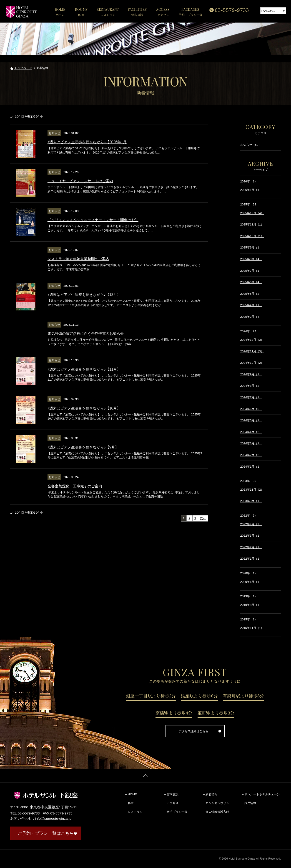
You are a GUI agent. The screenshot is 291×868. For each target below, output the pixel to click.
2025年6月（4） (251, 282)
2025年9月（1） (251, 247)
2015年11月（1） (252, 628)
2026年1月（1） (251, 190)
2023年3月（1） (251, 501)
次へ (203, 518)
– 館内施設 (171, 794)
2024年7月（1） (251, 397)
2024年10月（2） (252, 363)
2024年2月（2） (251, 455)
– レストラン (134, 812)
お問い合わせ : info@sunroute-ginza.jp (41, 818)
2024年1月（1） (251, 467)
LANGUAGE (269, 11)
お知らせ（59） (251, 145)
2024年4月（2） (251, 432)
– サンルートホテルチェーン (261, 794)
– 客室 (129, 803)
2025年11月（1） (252, 224)
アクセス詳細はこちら (193, 731)
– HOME (131, 794)
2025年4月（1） (251, 305)
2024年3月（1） (251, 443)
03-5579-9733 (232, 10)
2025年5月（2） (251, 294)
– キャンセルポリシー (218, 803)
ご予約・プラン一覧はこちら (46, 833)
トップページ (23, 68)
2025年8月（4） (251, 259)
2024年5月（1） (251, 420)
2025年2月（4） (251, 317)
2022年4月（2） (251, 524)
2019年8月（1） (251, 605)
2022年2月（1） (251, 547)
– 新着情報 (210, 794)
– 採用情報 (249, 803)
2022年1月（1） (251, 559)
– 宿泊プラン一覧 (176, 812)
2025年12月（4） (252, 213)
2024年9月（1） (251, 374)
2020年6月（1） (251, 582)
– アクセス (171, 803)
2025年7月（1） (251, 271)
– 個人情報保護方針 (216, 812)
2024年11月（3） (252, 351)
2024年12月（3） (252, 340)
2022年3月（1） (251, 536)
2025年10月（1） (252, 236)
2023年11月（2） (252, 490)
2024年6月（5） (251, 409)
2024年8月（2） (251, 386)
